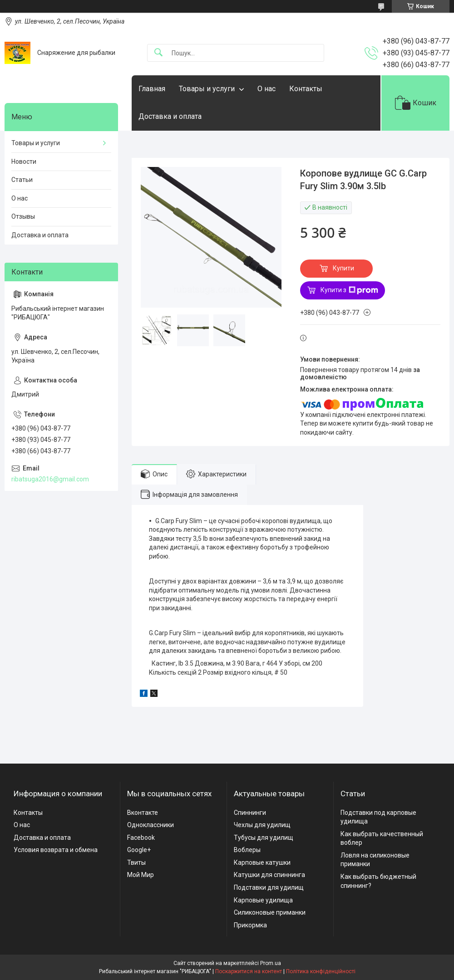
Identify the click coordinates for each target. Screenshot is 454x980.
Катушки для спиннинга (269, 875)
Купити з (349, 290)
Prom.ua (271, 963)
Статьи (22, 180)
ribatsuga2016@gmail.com (50, 479)
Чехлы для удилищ (262, 825)
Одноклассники (151, 825)
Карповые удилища (263, 900)
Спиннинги (250, 813)
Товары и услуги (207, 89)
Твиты (136, 862)
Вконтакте (143, 813)
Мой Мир (141, 875)
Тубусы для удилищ (264, 838)
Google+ (139, 850)
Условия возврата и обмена (56, 850)
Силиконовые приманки (270, 912)
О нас (266, 89)
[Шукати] (158, 53)
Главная (152, 89)
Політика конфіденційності (321, 971)
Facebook (141, 838)
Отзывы (23, 216)
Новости (24, 162)
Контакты (306, 89)
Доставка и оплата (170, 116)
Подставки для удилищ (269, 887)
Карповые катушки (262, 862)
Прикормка (250, 925)
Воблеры (247, 850)
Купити (343, 268)
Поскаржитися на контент (249, 971)
